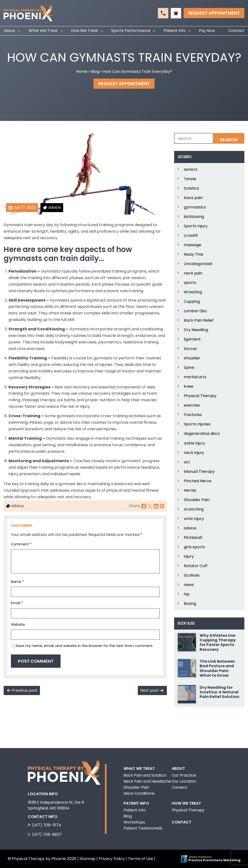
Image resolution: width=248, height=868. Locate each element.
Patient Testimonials (143, 828)
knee (189, 386)
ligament (192, 339)
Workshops (134, 822)
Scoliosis (192, 575)
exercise (192, 405)
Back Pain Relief (199, 320)
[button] (163, 13)
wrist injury (194, 519)
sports (190, 283)
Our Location (184, 781)
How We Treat (85, 31)
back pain (193, 198)
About (9, 31)
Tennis (190, 179)
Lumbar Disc (196, 311)
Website (18, 624)
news (189, 585)
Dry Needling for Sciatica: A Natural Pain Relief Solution (219, 692)
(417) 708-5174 (47, 825)
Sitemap (87, 859)
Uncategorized (198, 264)
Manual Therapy (199, 472)
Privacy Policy (112, 859)
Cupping (192, 302)
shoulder (192, 358)
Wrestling (193, 292)
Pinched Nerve (198, 481)
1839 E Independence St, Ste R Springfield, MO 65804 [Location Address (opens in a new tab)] (56, 805)
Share (134, 506)
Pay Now (207, 31)
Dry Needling (196, 330)
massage (193, 245)
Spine (189, 368)
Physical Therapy (200, 396)
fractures (193, 415)
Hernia (190, 490)
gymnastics (195, 207)
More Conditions (139, 793)
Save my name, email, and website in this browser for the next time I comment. (85, 646)
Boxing (190, 604)
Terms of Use (140, 859)
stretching (194, 509)
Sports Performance (131, 31)
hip (187, 594)
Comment (21, 544)
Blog (95, 71)
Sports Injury (196, 226)
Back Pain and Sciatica (145, 775)
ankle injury (194, 443)
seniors (191, 170)
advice (190, 528)
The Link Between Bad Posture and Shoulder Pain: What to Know (217, 668)
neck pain (193, 273)
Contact (236, 31)
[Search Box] (209, 138)
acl (187, 462)
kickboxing (194, 217)
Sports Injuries (197, 424)
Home (82, 71)
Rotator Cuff (196, 566)
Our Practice (184, 775)
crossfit (191, 236)
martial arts (195, 377)
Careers (179, 787)
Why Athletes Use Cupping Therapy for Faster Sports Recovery (218, 642)
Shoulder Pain (197, 500)
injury (189, 556)
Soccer (191, 349)
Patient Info (175, 31)
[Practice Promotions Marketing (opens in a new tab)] (214, 860)
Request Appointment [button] (214, 13)
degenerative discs (202, 434)
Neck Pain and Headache (147, 781)
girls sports (194, 547)
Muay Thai (193, 254)
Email (17, 603)
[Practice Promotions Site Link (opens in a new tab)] (185, 859)
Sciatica (191, 188)
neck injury (194, 453)
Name (17, 582)
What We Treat (43, 31)
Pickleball (193, 538)
